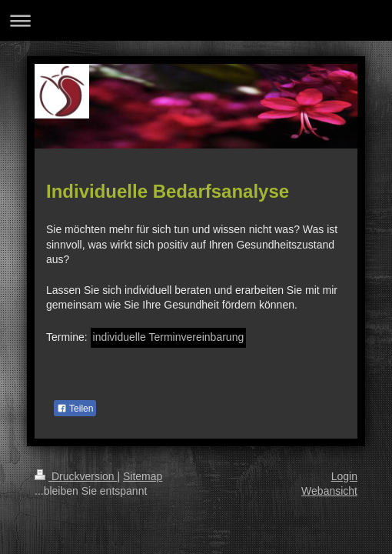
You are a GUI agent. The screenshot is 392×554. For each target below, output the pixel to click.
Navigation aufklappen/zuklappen (196, 20)
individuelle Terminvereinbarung (169, 337)
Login (344, 476)
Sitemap (143, 476)
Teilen (75, 409)
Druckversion (76, 476)
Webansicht (329, 491)
